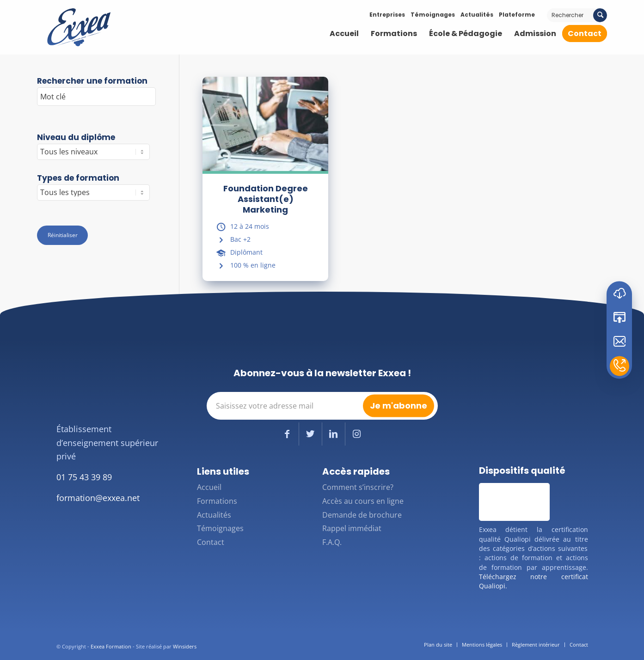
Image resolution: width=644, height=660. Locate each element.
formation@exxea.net (98, 498)
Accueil (209, 487)
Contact (211, 542)
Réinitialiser (63, 235)
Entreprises (387, 15)
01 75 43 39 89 (84, 477)
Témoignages (433, 15)
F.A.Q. (332, 542)
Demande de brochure (362, 515)
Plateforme (517, 15)
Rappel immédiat (352, 528)
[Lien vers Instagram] (357, 434)
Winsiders (185, 646)
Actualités (477, 15)
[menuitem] (344, 34)
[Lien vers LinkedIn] (334, 434)
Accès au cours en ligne (363, 501)
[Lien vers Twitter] (310, 434)
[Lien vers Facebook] (287, 434)
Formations (217, 501)
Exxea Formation (111, 646)
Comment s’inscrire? (358, 487)
